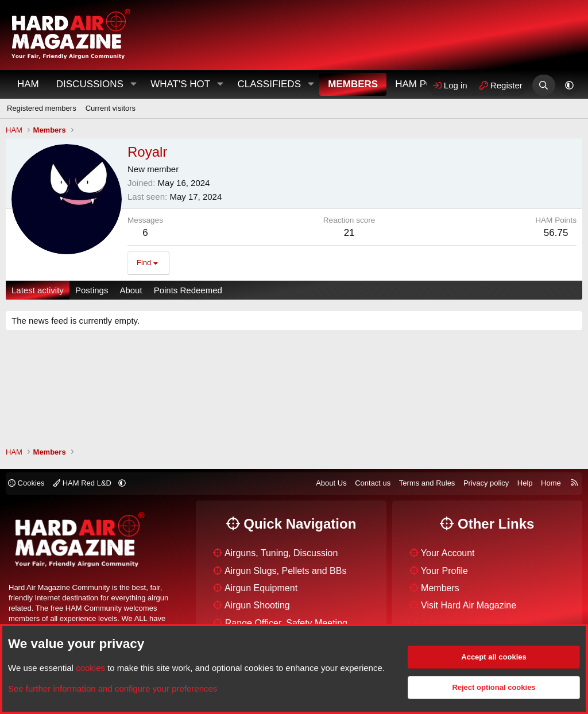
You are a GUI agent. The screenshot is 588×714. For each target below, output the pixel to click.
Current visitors (111, 108)
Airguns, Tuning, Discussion (281, 553)
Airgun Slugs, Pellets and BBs (286, 571)
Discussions (90, 84)
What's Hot (180, 84)
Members (353, 84)
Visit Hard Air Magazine (469, 605)
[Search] (543, 85)
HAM (28, 84)
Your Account (448, 553)
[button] (133, 84)
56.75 (556, 233)
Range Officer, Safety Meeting (286, 623)
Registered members (42, 108)
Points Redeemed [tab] (188, 290)
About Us (331, 483)
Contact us (373, 483)
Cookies (26, 483)
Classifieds (269, 84)
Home (551, 483)
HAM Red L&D (83, 483)
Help (525, 483)
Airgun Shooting (257, 605)
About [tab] (131, 290)
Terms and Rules (427, 483)
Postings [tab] (92, 290)
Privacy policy (486, 483)
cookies (90, 668)
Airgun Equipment (261, 588)
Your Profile (444, 571)
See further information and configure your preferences (113, 688)
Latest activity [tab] (38, 290)
